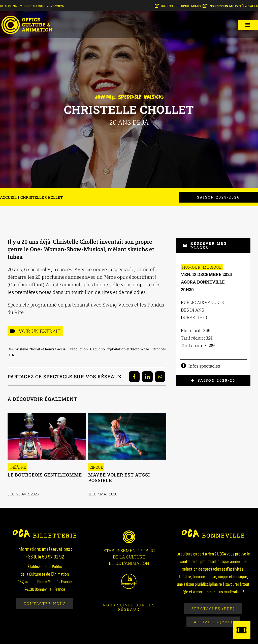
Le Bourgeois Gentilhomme (45, 475)
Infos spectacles (204, 366)
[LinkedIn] (147, 377)
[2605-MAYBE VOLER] (127, 415)
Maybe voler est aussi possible (119, 478)
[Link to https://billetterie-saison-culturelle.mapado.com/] (242, 630)
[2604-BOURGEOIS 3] (47, 415)
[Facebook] (134, 377)
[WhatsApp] (160, 377)
